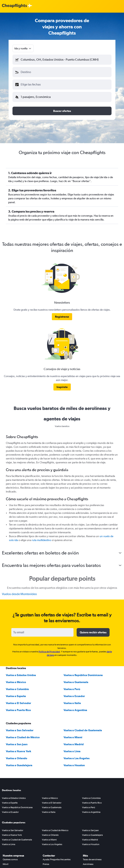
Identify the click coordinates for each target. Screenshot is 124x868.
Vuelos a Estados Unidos (21, 675)
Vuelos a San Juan (17, 744)
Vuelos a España (16, 696)
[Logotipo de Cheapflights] (14, 6)
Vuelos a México (16, 682)
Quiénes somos (10, 859)
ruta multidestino (42, 540)
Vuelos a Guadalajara (19, 765)
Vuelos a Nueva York (19, 751)
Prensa (46, 864)
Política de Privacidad (49, 652)
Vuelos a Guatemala (76, 682)
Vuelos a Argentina (75, 710)
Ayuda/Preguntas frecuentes (57, 859)
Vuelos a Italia (72, 703)
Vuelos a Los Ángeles (77, 758)
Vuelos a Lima (72, 751)
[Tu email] (42, 632)
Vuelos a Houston (74, 765)
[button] (62, 60)
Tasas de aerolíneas (92, 859)
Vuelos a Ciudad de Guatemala (83, 730)
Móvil (6, 864)
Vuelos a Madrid (74, 744)
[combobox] (23, 48)
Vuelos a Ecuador (74, 696)
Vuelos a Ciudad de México (23, 737)
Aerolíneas (88, 864)
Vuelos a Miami (73, 737)
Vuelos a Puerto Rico (18, 710)
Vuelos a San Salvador (20, 730)
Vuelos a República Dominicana (83, 675)
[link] (62, 317)
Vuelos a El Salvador (18, 703)
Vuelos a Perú (72, 689)
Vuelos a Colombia (17, 689)
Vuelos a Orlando (16, 758)
